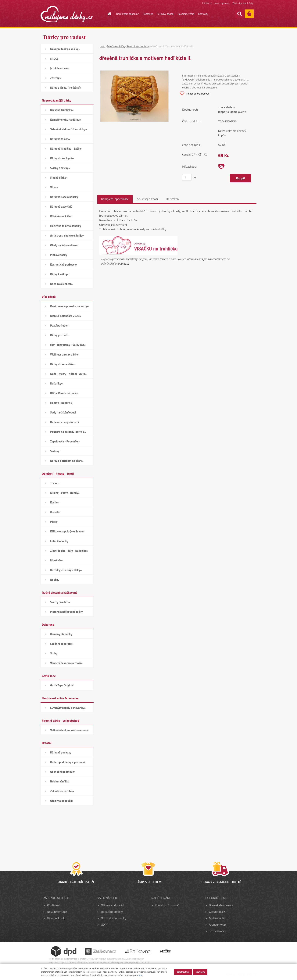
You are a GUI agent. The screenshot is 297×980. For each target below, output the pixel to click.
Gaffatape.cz (217, 912)
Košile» (55, 502)
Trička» (55, 483)
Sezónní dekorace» (62, 644)
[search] (239, 14)
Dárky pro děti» (60, 335)
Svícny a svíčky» (60, 168)
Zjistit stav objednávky (243, 3)
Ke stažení (173, 199)
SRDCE (54, 59)
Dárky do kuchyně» (62, 158)
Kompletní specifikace (115, 199)
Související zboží (148, 199)
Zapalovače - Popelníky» (65, 441)
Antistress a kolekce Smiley (67, 236)
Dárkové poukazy (61, 752)
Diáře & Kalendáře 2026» (66, 316)
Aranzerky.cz (217, 925)
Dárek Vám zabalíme (128, 14)
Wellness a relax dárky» (65, 354)
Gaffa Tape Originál (62, 685)
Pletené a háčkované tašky (66, 612)
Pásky (54, 522)
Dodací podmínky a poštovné (68, 762)
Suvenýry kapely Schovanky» (68, 708)
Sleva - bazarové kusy (138, 46)
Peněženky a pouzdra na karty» (69, 306)
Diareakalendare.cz (221, 905)
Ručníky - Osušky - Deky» (66, 570)
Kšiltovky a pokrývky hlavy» (67, 531)
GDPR (105, 925)
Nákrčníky (56, 560)
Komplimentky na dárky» (66, 120)
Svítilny (55, 451)
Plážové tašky (59, 255)
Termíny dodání (166, 14)
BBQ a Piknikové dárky (64, 393)
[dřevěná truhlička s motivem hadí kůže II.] (134, 73)
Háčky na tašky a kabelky (66, 226)
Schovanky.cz (217, 931)
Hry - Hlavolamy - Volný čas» (68, 345)
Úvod (102, 46)
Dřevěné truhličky (116, 46)
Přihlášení (206, 3)
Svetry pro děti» (60, 602)
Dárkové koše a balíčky (64, 197)
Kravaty (55, 512)
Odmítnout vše (183, 972)
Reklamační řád (60, 781)
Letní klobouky (59, 541)
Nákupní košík (56, 918)
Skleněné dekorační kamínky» (69, 129)
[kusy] (187, 177)
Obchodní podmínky (62, 772)
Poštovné (148, 14)
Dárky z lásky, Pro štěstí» (66, 88)
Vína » (54, 187)
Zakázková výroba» (62, 791)
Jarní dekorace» (60, 68)
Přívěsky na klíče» (61, 216)
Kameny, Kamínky (61, 634)
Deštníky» (57, 383)
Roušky (55, 580)
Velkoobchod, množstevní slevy (69, 730)
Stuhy (54, 653)
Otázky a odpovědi (61, 801)
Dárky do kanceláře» (63, 364)
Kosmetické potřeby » (64, 265)
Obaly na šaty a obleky (64, 245)
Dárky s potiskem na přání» (67, 461)
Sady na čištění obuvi (63, 412)
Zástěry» (56, 78)
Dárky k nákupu (60, 274)
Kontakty (203, 14)
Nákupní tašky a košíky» (65, 49)
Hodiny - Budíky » (61, 403)
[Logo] (67, 14)
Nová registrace (222, 3)
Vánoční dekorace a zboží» (66, 663)
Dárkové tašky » (60, 139)
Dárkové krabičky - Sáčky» (66, 149)
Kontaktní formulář (167, 905)
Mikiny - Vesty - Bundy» (65, 493)
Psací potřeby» (59, 325)
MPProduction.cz (220, 918)
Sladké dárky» (59, 178)
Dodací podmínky (112, 912)
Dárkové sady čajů (61, 207)
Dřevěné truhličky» (62, 110)
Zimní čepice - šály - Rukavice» (69, 551)
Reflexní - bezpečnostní (65, 422)
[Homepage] (107, 14)
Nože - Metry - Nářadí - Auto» (68, 374)
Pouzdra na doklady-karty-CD (68, 432)
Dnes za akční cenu (62, 284)
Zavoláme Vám (186, 14)
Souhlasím (200, 972)
